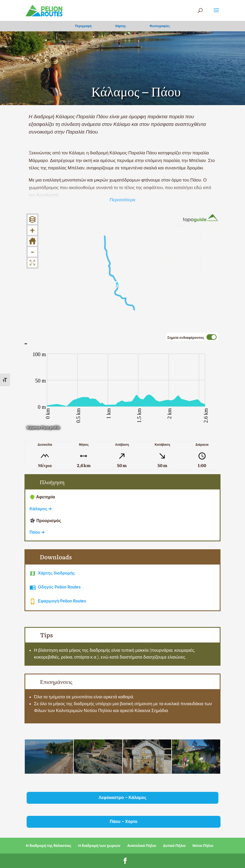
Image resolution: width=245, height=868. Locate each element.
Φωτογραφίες (160, 26)
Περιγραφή (83, 26)
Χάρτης (121, 26)
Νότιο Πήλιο (203, 846)
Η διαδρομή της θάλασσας (48, 846)
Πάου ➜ (37, 532)
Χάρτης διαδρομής (56, 573)
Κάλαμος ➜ (41, 509)
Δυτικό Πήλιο (174, 846)
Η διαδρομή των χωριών (99, 846)
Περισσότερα (122, 200)
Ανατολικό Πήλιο (142, 846)
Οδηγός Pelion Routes (59, 587)
